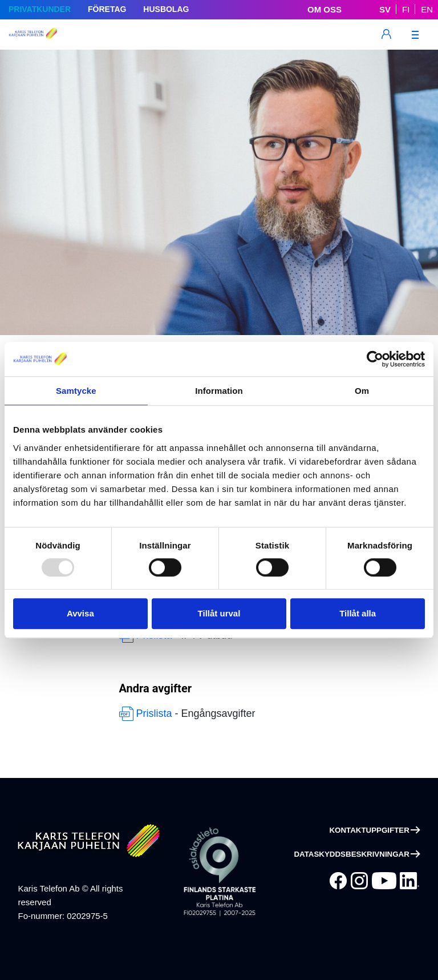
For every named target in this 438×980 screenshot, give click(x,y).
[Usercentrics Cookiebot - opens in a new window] (375, 359)
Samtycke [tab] (76, 391)
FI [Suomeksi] (406, 9)
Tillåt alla (358, 613)
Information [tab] (219, 391)
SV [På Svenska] (385, 9)
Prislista (154, 713)
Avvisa (80, 613)
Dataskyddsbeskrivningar (351, 854)
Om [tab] (362, 391)
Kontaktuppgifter (369, 830)
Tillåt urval (219, 613)
